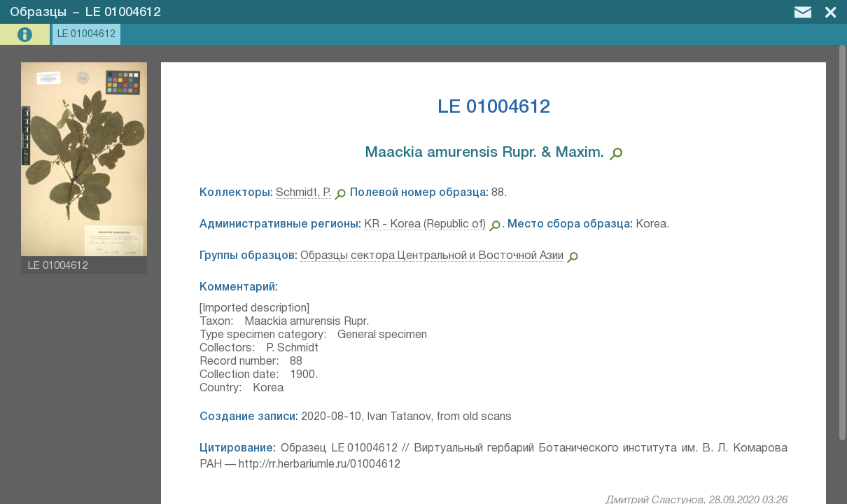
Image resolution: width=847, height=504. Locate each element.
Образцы (38, 13)
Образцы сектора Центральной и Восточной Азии (432, 256)
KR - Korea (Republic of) (425, 225)
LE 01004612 (123, 13)
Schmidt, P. (303, 193)
